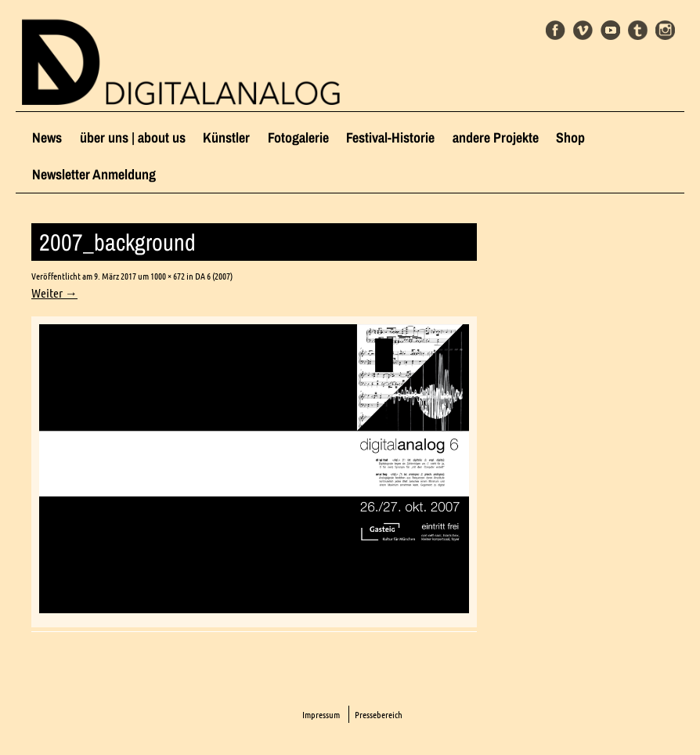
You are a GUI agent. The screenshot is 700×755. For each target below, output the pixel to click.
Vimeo (583, 30)
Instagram (665, 30)
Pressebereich (379, 715)
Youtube (610, 30)
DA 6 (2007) (214, 276)
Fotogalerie (298, 137)
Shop (570, 137)
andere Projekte (496, 137)
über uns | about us (133, 137)
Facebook (556, 30)
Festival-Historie (390, 137)
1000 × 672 (168, 276)
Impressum (321, 715)
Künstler (226, 137)
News (47, 137)
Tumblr (638, 30)
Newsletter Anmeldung (94, 174)
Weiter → (54, 293)
